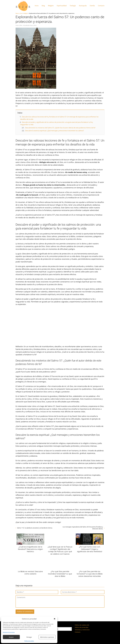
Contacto (101, 6)
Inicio (37, 6)
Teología (73, 6)
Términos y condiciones (82, 630)
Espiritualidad (62, 6)
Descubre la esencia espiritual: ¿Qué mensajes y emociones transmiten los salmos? (54, 131)
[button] (55, 619)
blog (43, 6)
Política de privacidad (82, 627)
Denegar (29, 637)
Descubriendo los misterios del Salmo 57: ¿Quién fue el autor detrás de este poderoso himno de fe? (60, 128)
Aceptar (11, 637)
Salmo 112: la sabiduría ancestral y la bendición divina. (35, 528)
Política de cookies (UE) (82, 625)
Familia (92, 6)
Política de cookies (29, 641)
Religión (51, 6)
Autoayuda (83, 6)
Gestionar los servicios (9, 632)
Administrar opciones (47, 637)
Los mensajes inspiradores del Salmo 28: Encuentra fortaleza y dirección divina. (83, 528)
